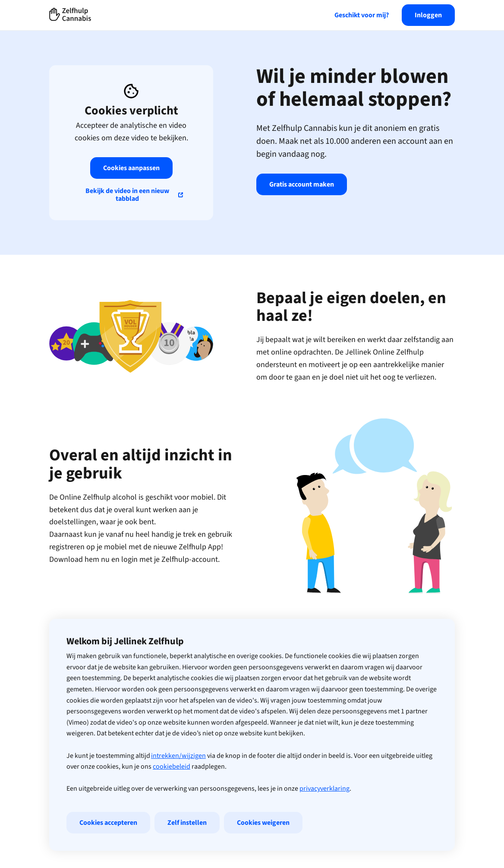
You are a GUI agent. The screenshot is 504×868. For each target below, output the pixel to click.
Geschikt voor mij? (362, 15)
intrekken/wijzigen (178, 756)
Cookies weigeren (263, 823)
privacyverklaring (324, 789)
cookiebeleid (172, 767)
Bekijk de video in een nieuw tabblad (127, 195)
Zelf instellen (187, 823)
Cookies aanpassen (131, 168)
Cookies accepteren (108, 823)
